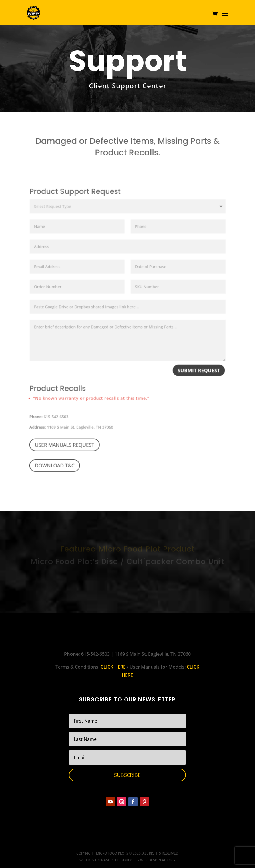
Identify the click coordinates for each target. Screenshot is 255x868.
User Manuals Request (68, 447)
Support (128, 61)
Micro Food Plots (112, 853)
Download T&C (59, 466)
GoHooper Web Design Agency (148, 860)
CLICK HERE (113, 667)
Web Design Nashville (99, 860)
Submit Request (195, 376)
